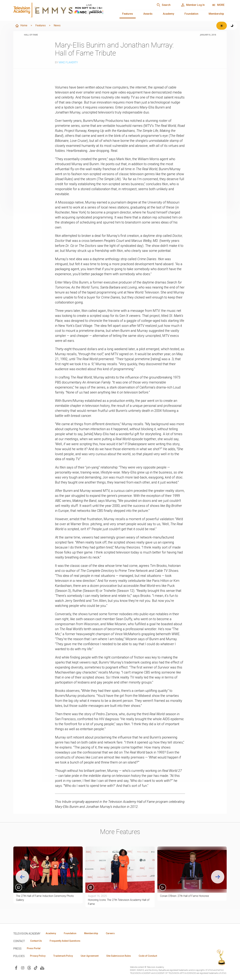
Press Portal (34, 948)
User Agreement (90, 956)
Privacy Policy (38, 956)
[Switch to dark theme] (232, 26)
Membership (216, 14)
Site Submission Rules (119, 956)
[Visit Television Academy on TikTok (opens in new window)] (36, 968)
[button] (192, 870)
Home (21, 26)
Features (128, 14)
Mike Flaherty (68, 62)
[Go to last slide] (22, 877)
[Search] (163, 5)
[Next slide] (218, 877)
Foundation (191, 14)
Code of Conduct (148, 956)
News (57, 25)
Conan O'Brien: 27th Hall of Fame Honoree (184, 896)
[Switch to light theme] (222, 26)
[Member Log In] (193, 5)
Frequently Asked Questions (65, 941)
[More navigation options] (218, 5)
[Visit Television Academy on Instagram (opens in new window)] (23, 968)
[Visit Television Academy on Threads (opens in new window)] (29, 968)
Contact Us (36, 941)
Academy (168, 14)
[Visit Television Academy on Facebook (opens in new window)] (16, 968)
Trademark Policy (63, 956)
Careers (110, 933)
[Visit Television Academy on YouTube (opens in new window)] (42, 968)
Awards (148, 14)
